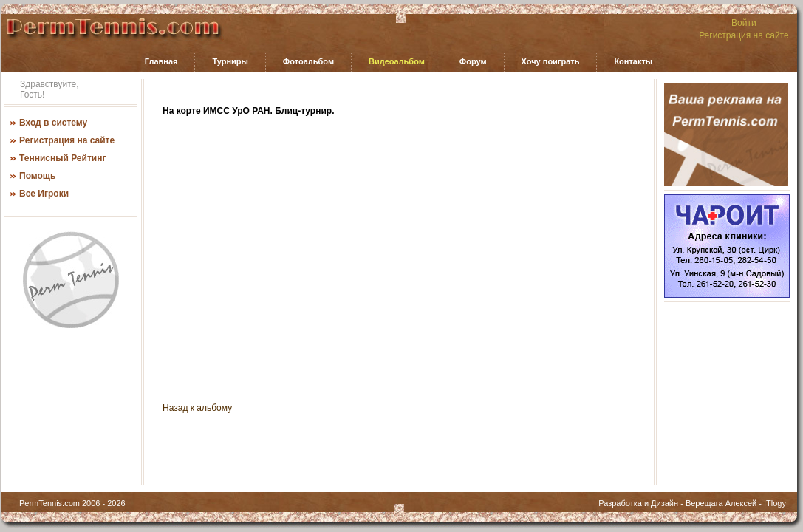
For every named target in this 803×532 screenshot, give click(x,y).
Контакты (633, 61)
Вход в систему (53, 123)
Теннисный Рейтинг (62, 158)
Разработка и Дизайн (638, 503)
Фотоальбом (308, 61)
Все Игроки (44, 194)
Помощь (37, 176)
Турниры (230, 61)
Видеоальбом (397, 61)
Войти (744, 23)
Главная (161, 61)
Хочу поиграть (551, 61)
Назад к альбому (197, 408)
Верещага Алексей (721, 503)
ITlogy (775, 503)
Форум (473, 61)
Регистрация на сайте (744, 35)
